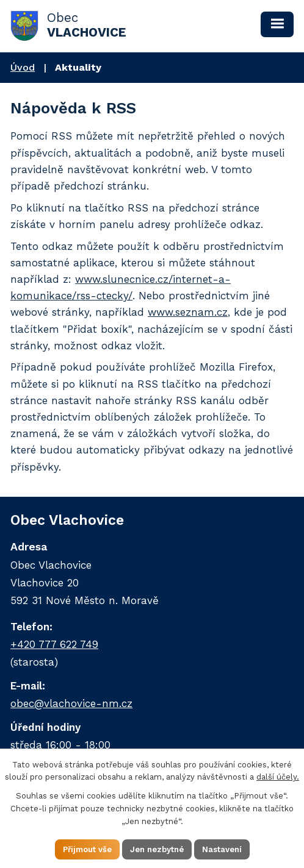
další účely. (278, 777)
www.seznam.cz (188, 312)
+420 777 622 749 (54, 644)
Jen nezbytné (157, 849)
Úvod (23, 67)
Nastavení (222, 849)
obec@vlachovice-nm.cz (71, 703)
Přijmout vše (87, 849)
